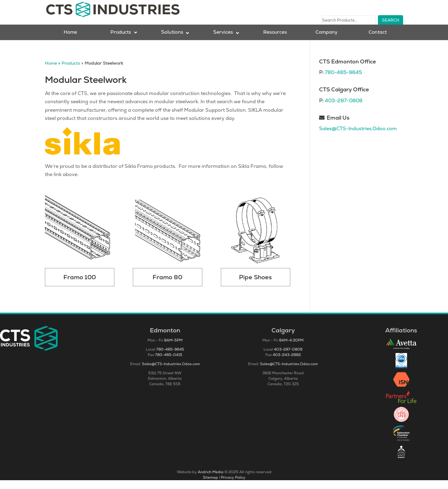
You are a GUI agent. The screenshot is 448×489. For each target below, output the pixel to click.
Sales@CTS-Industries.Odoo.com (358, 137)
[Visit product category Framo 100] (80, 250)
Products (71, 72)
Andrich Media (211, 481)
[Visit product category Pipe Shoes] (256, 250)
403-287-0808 (344, 109)
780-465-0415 (169, 364)
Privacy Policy (233, 486)
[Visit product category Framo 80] (168, 250)
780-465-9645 (343, 81)
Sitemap (211, 486)
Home (51, 72)
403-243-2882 (287, 364)
